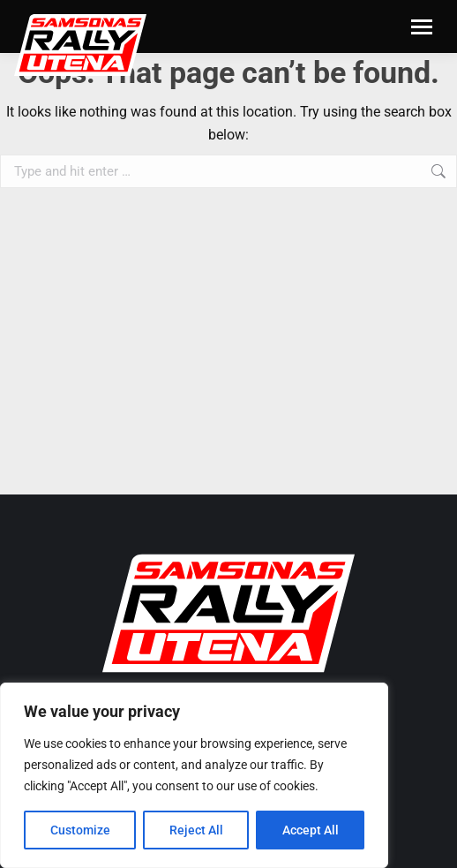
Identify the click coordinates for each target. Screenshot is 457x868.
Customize (80, 830)
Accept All (311, 830)
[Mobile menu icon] (422, 27)
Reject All (196, 830)
